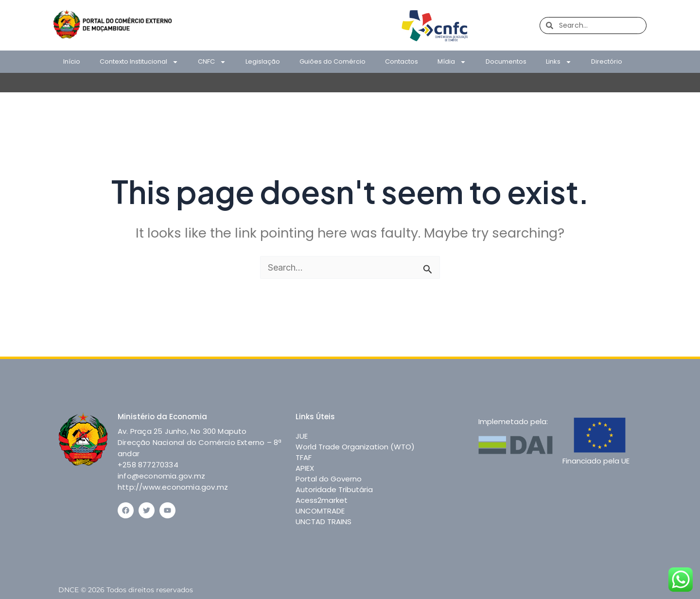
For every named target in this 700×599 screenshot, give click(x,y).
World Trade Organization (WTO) (355, 447)
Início (72, 61)
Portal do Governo (329, 479)
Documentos (506, 61)
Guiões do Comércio (332, 61)
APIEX (305, 468)
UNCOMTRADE (320, 511)
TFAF (304, 457)
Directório (607, 61)
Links (559, 62)
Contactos (402, 61)
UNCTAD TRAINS (324, 522)
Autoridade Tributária (334, 489)
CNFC (212, 62)
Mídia (452, 62)
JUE (302, 436)
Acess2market (322, 500)
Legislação (263, 61)
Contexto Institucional (139, 62)
